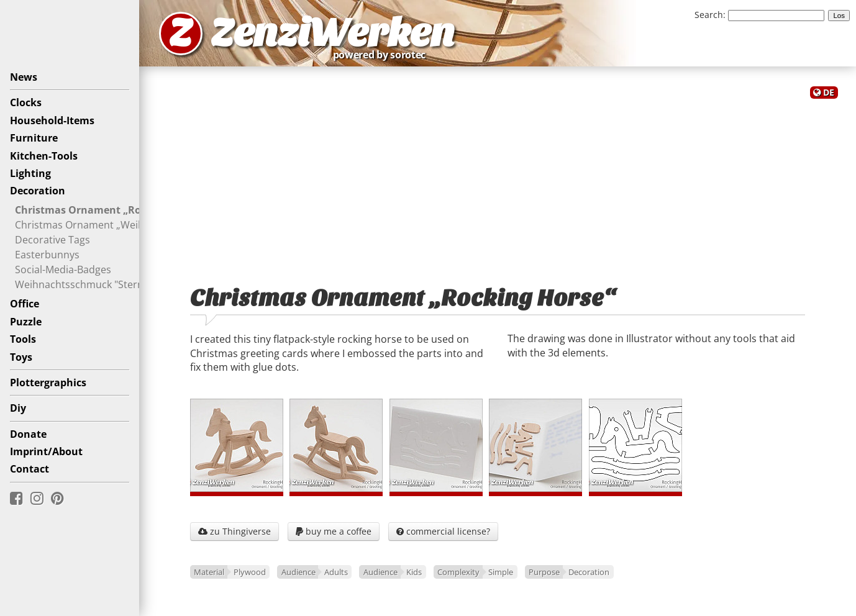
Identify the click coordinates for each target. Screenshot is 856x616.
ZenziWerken (333, 33)
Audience (298, 572)
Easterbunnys (47, 254)
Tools (23, 339)
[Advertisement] (498, 185)
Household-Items (52, 120)
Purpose (544, 572)
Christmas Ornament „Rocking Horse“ (109, 209)
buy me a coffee (334, 531)
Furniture (34, 138)
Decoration (38, 191)
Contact (30, 469)
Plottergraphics (48, 383)
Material (209, 572)
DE (829, 92)
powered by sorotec (383, 55)
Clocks (26, 102)
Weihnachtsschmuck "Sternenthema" (102, 284)
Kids (414, 572)
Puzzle (26, 322)
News (24, 77)
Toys (21, 357)
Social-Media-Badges (63, 269)
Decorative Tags (52, 239)
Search (709, 15)
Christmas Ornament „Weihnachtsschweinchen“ (128, 224)
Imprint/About (46, 451)
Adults (336, 572)
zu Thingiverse (234, 531)
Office (25, 304)
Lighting (30, 173)
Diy (18, 408)
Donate (28, 434)
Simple (501, 572)
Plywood (250, 572)
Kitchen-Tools (44, 156)
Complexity (458, 572)
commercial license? (443, 531)
